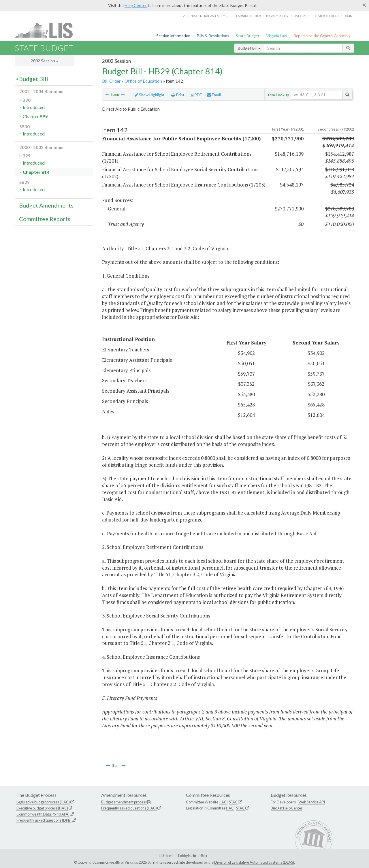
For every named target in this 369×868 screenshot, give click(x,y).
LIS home (300, 16)
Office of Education (143, 81)
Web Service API (312, 802)
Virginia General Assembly (204, 16)
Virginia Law (277, 36)
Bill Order (111, 81)
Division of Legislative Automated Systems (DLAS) (254, 862)
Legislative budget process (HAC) (43, 802)
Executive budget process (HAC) (42, 808)
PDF (196, 95)
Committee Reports (45, 219)
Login (348, 16)
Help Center (136, 5)
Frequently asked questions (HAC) (129, 808)
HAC (223, 802)
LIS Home (167, 856)
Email (214, 95)
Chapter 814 (36, 172)
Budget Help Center (287, 808)
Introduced (34, 107)
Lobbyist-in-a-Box (193, 856)
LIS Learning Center (246, 16)
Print (178, 95)
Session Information (173, 36)
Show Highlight (150, 95)
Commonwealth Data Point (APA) (43, 814)
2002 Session (45, 61)
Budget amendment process (124, 802)
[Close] (364, 5)
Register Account (325, 16)
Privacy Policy (277, 16)
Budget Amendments (46, 205)
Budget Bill (249, 48)
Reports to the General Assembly (322, 36)
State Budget (248, 36)
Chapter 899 (35, 116)
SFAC (233, 802)
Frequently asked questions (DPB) (44, 820)
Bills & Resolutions (213, 36)
